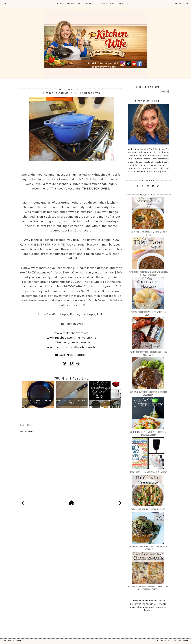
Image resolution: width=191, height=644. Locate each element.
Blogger (148, 610)
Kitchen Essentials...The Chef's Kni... (72, 402)
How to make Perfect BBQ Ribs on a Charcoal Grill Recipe (148, 353)
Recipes (89, 3)
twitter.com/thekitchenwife (71, 342)
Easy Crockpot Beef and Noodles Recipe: (148, 509)
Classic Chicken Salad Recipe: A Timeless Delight (148, 313)
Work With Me (107, 3)
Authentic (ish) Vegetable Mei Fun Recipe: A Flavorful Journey (148, 433)
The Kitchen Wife (11, 641)
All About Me (74, 3)
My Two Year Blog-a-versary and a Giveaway (148, 472)
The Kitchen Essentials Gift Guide (105, 402)
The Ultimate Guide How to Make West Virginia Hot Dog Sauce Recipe (148, 273)
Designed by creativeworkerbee (173, 641)
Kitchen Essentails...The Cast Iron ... (38, 402)
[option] (38, 395)
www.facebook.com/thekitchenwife (71, 338)
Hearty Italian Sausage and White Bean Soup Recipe (148, 233)
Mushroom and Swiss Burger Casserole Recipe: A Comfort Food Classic (148, 588)
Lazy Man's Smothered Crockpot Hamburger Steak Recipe (148, 393)
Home (60, 3)
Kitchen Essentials (78, 355)
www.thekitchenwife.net (71, 333)
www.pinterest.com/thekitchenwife (71, 347)
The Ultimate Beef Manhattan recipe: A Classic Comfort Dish (148, 548)
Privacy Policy (126, 3)
